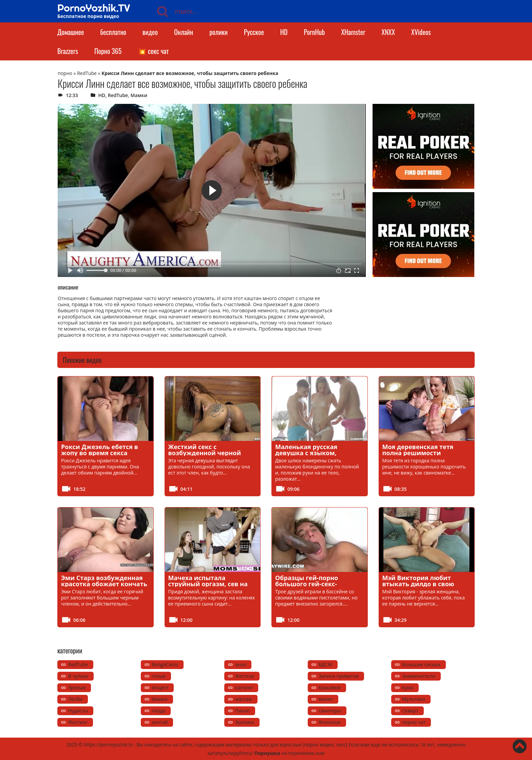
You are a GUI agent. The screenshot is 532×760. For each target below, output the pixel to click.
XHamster (353, 32)
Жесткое (245, 676)
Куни (408, 688)
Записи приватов (339, 676)
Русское (254, 32)
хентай (160, 722)
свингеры (330, 711)
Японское (330, 722)
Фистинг (78, 722)
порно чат (414, 722)
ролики (218, 32)
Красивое (330, 688)
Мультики (414, 699)
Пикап (242, 711)
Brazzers (68, 51)
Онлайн (184, 32)
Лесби (75, 699)
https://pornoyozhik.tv (108, 745)
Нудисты (78, 711)
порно (65, 73)
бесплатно (113, 32)
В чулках (78, 676)
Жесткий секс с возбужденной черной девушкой (205, 453)
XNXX (388, 32)
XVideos (421, 32)
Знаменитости (419, 676)
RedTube (87, 73)
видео (150, 32)
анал (241, 664)
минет (326, 699)
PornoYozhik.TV (94, 8)
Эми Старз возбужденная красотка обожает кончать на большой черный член (104, 584)
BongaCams (165, 664)
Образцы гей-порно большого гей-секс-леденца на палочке (308, 584)
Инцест (160, 688)
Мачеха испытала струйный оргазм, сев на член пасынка (208, 584)
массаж (244, 699)
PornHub (315, 32)
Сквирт (410, 711)
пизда (158, 711)
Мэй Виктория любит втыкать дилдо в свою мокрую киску (418, 584)
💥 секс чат (153, 51)
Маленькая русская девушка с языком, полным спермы (306, 453)
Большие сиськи (421, 664)
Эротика (245, 722)
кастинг (244, 688)
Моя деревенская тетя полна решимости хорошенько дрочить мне (424, 453)
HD (284, 32)
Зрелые (77, 688)
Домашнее (71, 32)
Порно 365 (108, 51)
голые (159, 676)
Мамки (139, 95)
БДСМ (325, 664)
